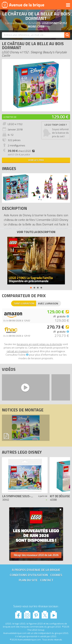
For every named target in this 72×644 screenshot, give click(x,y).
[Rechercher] (67, 35)
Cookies (56, 575)
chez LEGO (22, 151)
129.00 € (60, 117)
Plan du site (28, 580)
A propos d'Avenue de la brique (36, 570)
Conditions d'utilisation (29, 575)
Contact (47, 580)
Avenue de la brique (23, 5)
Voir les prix (36, 160)
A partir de (10, 117)
